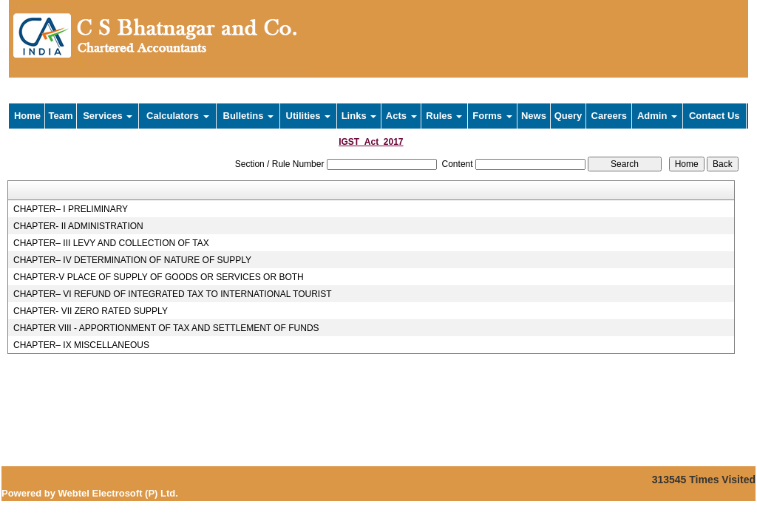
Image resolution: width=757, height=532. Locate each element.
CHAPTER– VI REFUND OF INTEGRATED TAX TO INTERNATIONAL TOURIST (173, 294)
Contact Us (714, 116)
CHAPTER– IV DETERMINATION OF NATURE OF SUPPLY (132, 260)
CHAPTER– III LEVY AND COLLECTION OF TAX (111, 243)
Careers (609, 116)
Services (108, 116)
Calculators (177, 116)
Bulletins (249, 116)
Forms (492, 116)
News (534, 116)
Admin (657, 116)
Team (61, 116)
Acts (401, 116)
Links (359, 116)
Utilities (309, 116)
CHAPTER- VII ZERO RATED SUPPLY (91, 311)
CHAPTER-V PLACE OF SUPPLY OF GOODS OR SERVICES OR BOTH (159, 277)
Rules (444, 116)
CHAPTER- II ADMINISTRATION (78, 226)
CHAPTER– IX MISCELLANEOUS (81, 345)
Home (27, 116)
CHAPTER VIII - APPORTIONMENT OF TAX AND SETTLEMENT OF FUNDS (166, 328)
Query (568, 116)
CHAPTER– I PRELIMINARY (71, 209)
